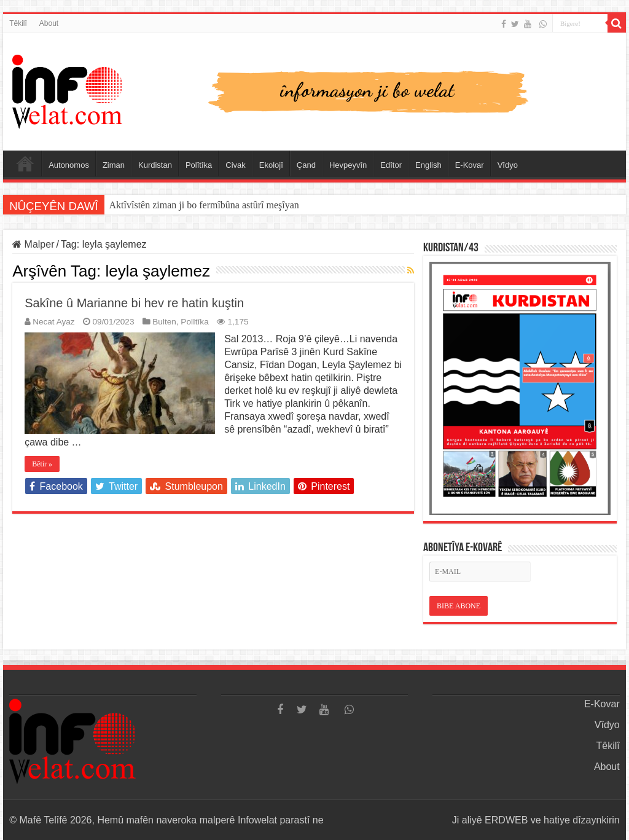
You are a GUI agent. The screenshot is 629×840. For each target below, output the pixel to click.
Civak (236, 165)
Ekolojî (271, 165)
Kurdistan (155, 165)
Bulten (164, 322)
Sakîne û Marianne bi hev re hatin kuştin (134, 303)
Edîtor (391, 165)
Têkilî (18, 23)
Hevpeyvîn (348, 165)
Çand (306, 165)
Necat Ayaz (54, 322)
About (49, 23)
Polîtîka (199, 165)
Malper (33, 244)
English (428, 165)
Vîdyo (508, 165)
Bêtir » (42, 464)
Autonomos (69, 165)
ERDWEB (506, 820)
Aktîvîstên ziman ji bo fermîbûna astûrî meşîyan (204, 205)
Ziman (114, 165)
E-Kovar (470, 165)
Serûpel (25, 163)
